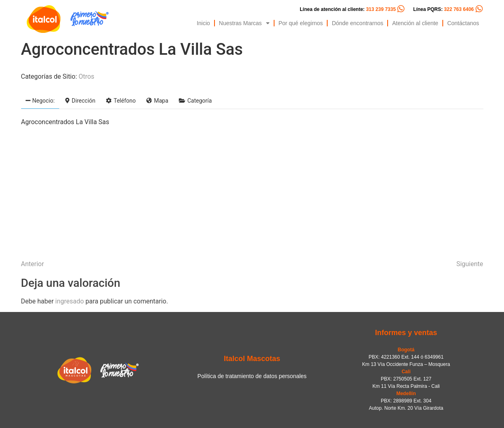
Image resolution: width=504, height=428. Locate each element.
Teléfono (121, 101)
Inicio (203, 23)
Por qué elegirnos (301, 23)
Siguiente (470, 264)
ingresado (70, 301)
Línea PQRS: (443, 9)
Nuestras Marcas (244, 23)
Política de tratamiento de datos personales (252, 376)
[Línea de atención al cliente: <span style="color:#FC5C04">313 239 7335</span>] (401, 9)
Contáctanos (463, 23)
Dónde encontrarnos (357, 23)
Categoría (195, 101)
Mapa (157, 101)
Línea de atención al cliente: (348, 9)
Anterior (33, 264)
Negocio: (40, 101)
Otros (87, 76)
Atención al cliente (415, 23)
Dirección (80, 101)
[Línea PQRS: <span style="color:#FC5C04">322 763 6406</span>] (479, 9)
